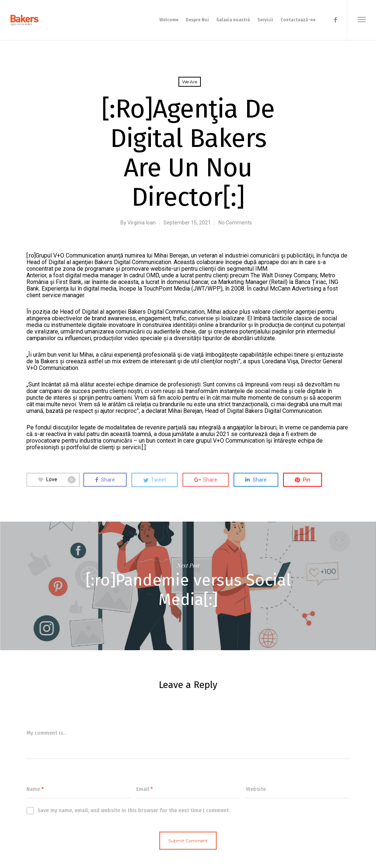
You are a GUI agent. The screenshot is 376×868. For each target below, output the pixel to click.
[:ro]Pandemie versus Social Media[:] (188, 586)
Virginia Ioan (142, 223)
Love (57, 480)
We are (190, 82)
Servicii (265, 20)
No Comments (235, 223)
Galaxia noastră (233, 20)
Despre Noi (197, 20)
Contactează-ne (298, 20)
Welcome (169, 20)
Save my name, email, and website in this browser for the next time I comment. (128, 811)
